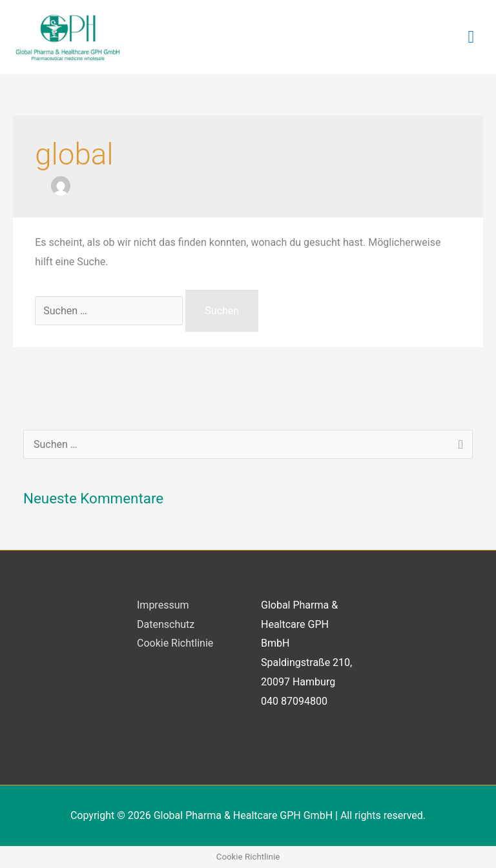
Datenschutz (166, 624)
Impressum (163, 605)
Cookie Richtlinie (175, 643)
